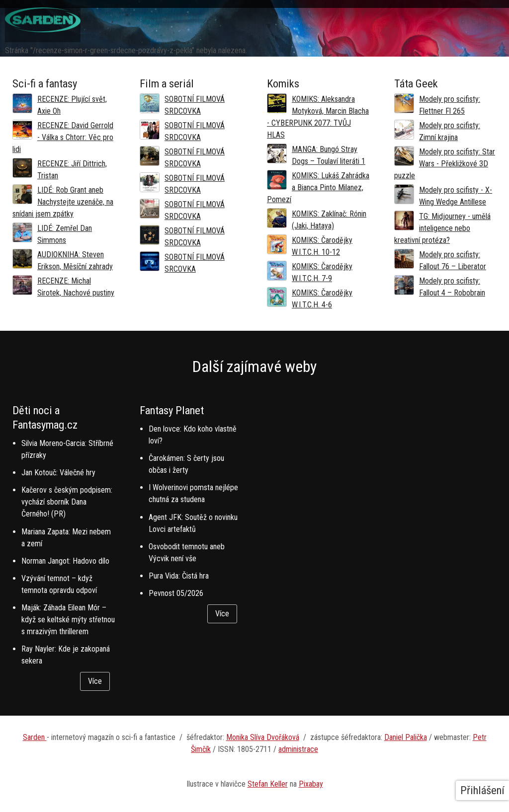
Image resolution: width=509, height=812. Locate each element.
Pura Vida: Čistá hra (179, 576)
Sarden (35, 737)
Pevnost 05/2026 (176, 593)
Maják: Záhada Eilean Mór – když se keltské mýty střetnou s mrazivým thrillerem (68, 620)
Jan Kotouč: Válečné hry (58, 473)
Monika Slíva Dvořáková (263, 737)
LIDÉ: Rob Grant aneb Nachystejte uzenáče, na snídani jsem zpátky (63, 202)
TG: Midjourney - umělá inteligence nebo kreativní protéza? (442, 228)
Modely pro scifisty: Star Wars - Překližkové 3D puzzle (445, 164)
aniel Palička (408, 737)
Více (95, 681)
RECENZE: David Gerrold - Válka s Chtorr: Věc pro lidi (63, 137)
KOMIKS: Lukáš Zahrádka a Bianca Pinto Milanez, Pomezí (318, 187)
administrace (298, 749)
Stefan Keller (268, 784)
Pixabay (311, 784)
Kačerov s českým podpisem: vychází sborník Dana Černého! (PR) (67, 502)
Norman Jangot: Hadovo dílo (65, 561)
